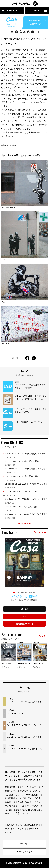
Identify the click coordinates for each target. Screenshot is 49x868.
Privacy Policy (24, 852)
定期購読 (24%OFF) (24, 624)
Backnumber (41, 532)
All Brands (10, 11)
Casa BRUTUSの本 (37, 24)
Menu (40, 11)
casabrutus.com (38, 21)
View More (25, 524)
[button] (46, 656)
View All (43, 636)
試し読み (25, 609)
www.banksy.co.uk (8, 208)
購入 (25, 616)
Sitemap (24, 844)
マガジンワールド (25, 4)
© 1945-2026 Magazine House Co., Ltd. (24, 863)
